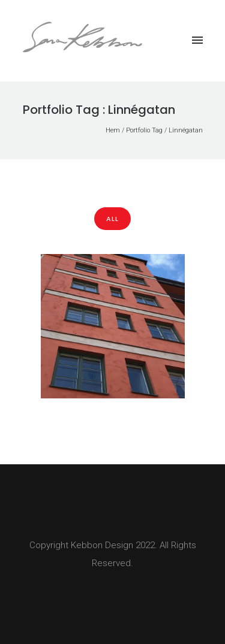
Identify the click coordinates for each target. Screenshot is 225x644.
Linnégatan (186, 130)
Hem (113, 130)
